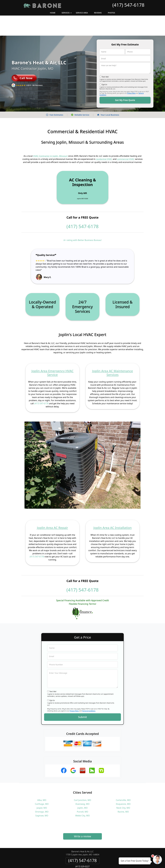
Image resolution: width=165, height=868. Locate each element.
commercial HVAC (126, 139)
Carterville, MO (123, 780)
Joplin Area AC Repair (53, 507)
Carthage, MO (42, 784)
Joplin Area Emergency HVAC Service (52, 353)
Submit (82, 697)
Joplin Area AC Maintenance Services (113, 353)
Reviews (98, 13)
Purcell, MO (82, 792)
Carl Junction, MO (82, 780)
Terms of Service (102, 863)
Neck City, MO (123, 788)
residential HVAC (104, 139)
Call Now (22, 58)
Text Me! (105, 57)
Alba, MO (42, 780)
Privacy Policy (131, 73)
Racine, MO (123, 792)
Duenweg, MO (83, 784)
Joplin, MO (83, 788)
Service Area (82, 13)
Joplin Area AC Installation (113, 507)
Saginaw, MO (42, 795)
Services (67, 13)
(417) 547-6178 (128, 5)
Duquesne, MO (123, 784)
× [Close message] (149, 858)
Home (53, 13)
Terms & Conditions (89, 691)
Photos (112, 13)
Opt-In (104, 64)
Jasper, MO (42, 788)
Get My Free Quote (125, 80)
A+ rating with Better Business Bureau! (83, 220)
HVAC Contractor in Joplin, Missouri (50, 136)
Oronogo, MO (42, 792)
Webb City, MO (82, 795)
